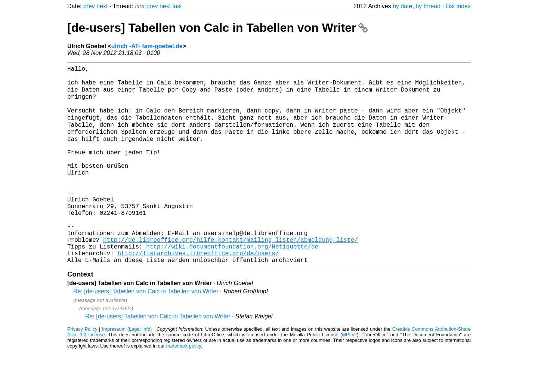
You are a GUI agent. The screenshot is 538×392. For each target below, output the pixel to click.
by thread (428, 6)
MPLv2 (349, 375)
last (177, 6)
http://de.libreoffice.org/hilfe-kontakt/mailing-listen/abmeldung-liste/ (231, 275)
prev (89, 6)
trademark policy (184, 386)
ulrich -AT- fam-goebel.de (147, 46)
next (102, 6)
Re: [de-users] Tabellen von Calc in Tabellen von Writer (146, 332)
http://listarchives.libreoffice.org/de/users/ (198, 292)
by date (402, 6)
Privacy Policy (82, 369)
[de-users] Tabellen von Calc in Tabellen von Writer (217, 28)
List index (458, 6)
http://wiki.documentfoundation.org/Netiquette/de (232, 284)
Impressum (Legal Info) (127, 369)
